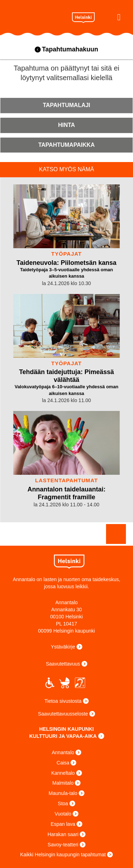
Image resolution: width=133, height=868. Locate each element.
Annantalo (36, 16)
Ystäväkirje (63, 647)
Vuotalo (63, 814)
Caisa (63, 763)
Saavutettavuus (63, 664)
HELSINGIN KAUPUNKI (66, 729)
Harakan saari (63, 834)
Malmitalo (63, 783)
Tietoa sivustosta (63, 701)
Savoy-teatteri (63, 845)
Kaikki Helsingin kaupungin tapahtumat (63, 855)
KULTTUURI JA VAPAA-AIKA (63, 736)
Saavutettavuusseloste (63, 714)
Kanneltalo (63, 773)
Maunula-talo (63, 793)
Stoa (63, 803)
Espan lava (63, 824)
